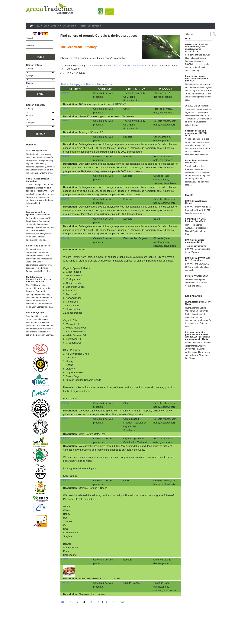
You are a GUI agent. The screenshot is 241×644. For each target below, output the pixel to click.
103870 (65, 199)
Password (30, 46)
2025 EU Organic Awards (198, 106)
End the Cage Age (35, 312)
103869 (65, 218)
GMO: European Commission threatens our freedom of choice (39, 279)
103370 (65, 438)
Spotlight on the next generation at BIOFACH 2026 (197, 133)
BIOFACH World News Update (196, 202)
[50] (122, 602)
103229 (65, 480)
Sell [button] (46, 26)
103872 (65, 156)
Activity (29, 76)
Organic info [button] (69, 26)
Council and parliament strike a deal (197, 161)
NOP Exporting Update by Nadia (198, 303)
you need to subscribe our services (127, 66)
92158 (65, 559)
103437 (65, 419)
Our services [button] (94, 26)
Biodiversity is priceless (38, 246)
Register (82, 26)
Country (30, 69)
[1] (63, 602)
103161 (65, 583)
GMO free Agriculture (37, 151)
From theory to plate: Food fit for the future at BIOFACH (197, 78)
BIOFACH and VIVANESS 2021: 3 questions (198, 259)
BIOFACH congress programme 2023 (195, 241)
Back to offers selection (99, 84)
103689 (65, 403)
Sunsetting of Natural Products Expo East (196, 220)
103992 (65, 121)
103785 (65, 238)
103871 (65, 175)
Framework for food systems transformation (38, 213)
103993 (65, 108)
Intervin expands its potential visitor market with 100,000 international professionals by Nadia (198, 336)
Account (30, 38)
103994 (65, 93)
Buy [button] (38, 26)
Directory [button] (55, 26)
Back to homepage (72, 84)
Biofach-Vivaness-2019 (197, 276)
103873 (65, 136)
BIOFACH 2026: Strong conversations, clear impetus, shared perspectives (196, 48)
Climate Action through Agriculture (38, 180)
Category (30, 83)
